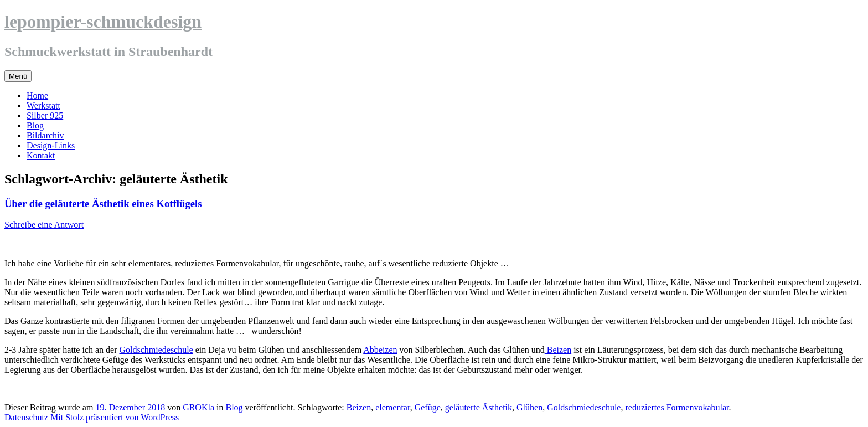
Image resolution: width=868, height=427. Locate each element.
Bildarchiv (45, 135)
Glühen (529, 407)
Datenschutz (26, 417)
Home (37, 96)
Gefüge (428, 407)
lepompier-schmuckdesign (103, 22)
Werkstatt (43, 106)
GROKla (198, 407)
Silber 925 (45, 115)
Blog (35, 125)
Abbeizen (380, 350)
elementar (392, 407)
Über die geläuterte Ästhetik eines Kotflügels (103, 204)
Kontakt (41, 155)
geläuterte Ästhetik (479, 407)
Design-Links (51, 145)
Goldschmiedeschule (156, 350)
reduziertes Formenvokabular (677, 407)
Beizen (558, 350)
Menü (18, 76)
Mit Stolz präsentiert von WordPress (115, 417)
